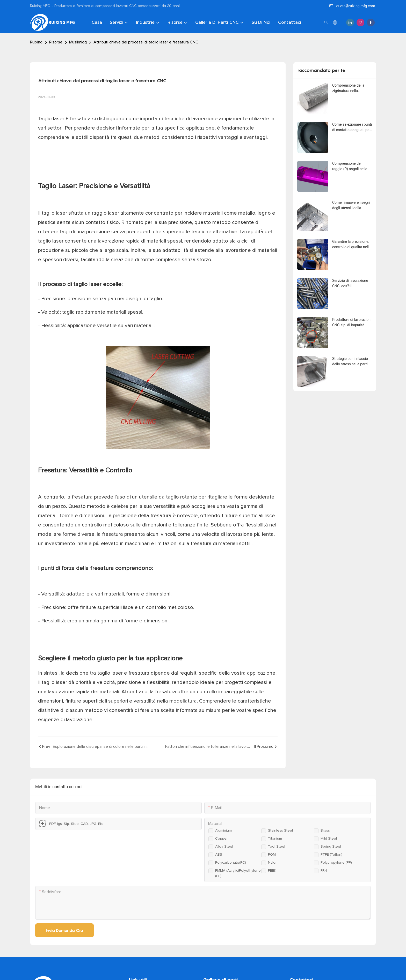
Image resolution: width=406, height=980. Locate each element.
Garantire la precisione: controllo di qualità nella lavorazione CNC (351, 245)
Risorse (56, 42)
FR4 (324, 871)
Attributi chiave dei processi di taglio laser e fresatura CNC (146, 42)
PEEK (272, 871)
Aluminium (223, 831)
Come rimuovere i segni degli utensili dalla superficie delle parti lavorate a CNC (351, 206)
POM (272, 855)
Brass (325, 831)
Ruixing (36, 42)
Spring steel (331, 847)
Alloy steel (224, 847)
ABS (219, 855)
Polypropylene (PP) (336, 863)
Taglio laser (52, 119)
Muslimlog (78, 42)
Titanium (275, 839)
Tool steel (277, 847)
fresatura (81, 119)
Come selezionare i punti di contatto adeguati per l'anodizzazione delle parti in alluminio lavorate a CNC (352, 127)
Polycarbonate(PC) (231, 863)
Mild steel (329, 839)
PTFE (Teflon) (331, 855)
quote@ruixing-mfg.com (352, 6)
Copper (222, 839)
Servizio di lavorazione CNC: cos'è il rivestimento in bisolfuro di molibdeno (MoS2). (352, 284)
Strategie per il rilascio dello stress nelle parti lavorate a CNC (350, 362)
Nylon (273, 863)
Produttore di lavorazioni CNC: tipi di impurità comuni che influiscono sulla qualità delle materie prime (352, 323)
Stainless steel (280, 831)
